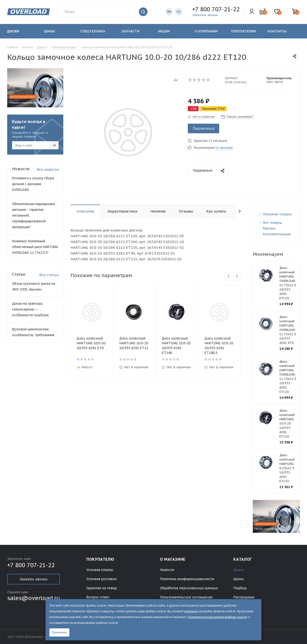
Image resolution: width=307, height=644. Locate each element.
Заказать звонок (34, 579)
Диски (239, 570)
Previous (229, 276)
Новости (167, 570)
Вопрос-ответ (98, 597)
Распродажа (244, 597)
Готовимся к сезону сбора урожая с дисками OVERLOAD (33, 184)
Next (237, 276)
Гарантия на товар (102, 588)
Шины (239, 579)
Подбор (240, 588)
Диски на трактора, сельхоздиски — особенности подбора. (31, 309)
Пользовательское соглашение (186, 597)
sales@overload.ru (34, 598)
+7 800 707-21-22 (216, 9)
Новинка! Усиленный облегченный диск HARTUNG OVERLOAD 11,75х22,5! (35, 247)
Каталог (242, 559)
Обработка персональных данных (189, 588)
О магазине (173, 559)
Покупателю (100, 559)
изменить (191, 611)
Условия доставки (101, 579)
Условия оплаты (100, 570)
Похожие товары (277, 214)
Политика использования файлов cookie (217, 617)
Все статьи (49, 275)
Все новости (48, 169)
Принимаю (59, 632)
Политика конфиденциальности (187, 579)
